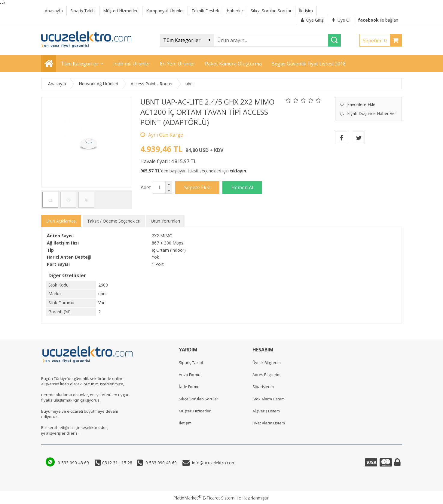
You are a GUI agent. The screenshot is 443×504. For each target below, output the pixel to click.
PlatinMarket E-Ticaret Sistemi (204, 498)
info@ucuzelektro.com (213, 463)
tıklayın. (239, 171)
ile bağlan (378, 20)
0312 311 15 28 (117, 463)
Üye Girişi (313, 20)
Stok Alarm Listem (269, 399)
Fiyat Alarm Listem (269, 423)
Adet (146, 187)
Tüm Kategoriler (80, 64)
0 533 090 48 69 (74, 463)
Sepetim (376, 41)
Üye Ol (341, 20)
